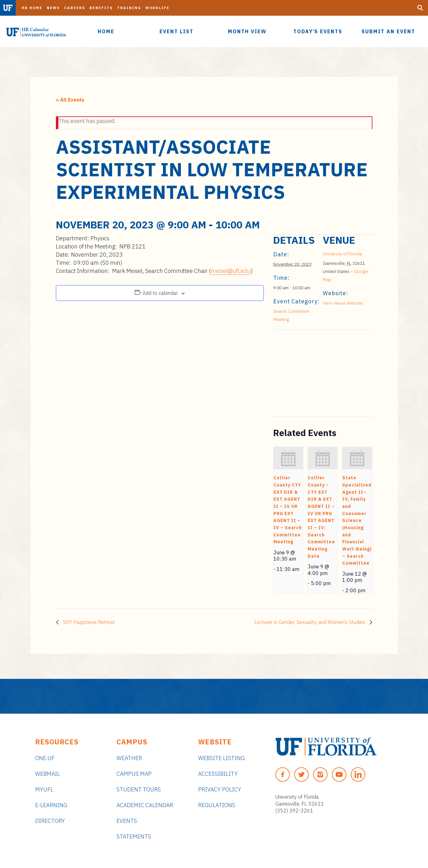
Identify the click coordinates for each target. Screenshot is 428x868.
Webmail (48, 774)
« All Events (70, 100)
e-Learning (51, 805)
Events (127, 821)
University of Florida (342, 254)
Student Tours (139, 789)
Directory (50, 821)
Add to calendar (160, 293)
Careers (75, 8)
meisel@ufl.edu (231, 271)
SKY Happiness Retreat (88, 622)
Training (129, 8)
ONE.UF (45, 758)
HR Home (32, 8)
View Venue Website (343, 303)
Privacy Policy (220, 789)
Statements (134, 836)
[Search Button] (420, 8)
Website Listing (221, 758)
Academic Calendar (145, 805)
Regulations (217, 805)
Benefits (101, 8)
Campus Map (134, 774)
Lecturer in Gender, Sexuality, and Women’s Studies (310, 622)
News (53, 8)
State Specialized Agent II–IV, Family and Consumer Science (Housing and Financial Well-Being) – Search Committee (357, 520)
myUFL (44, 789)
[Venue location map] (306, 373)
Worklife (157, 8)
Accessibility (218, 774)
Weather (129, 758)
